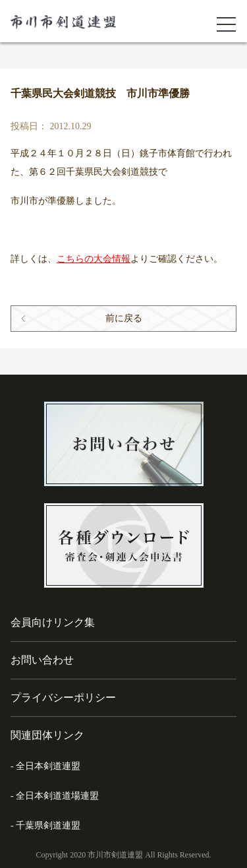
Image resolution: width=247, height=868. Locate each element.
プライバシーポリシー (63, 697)
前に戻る (124, 318)
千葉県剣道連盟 (48, 825)
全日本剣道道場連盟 (57, 796)
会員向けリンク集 (53, 622)
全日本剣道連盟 (48, 766)
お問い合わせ (42, 660)
